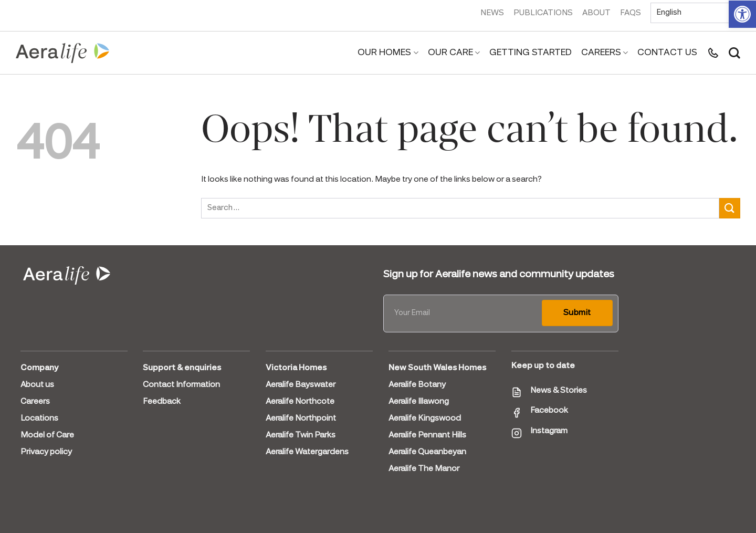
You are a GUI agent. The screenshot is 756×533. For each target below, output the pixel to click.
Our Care (454, 53)
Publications (543, 13)
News (492, 13)
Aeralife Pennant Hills (427, 435)
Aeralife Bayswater (301, 385)
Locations (39, 419)
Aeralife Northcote (300, 402)
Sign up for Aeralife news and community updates (499, 275)
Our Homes (388, 53)
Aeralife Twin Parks (301, 435)
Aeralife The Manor (424, 469)
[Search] (734, 53)
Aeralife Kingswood (425, 419)
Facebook (549, 411)
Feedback (162, 402)
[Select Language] (695, 13)
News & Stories (559, 391)
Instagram (549, 431)
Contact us (667, 53)
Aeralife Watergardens (307, 452)
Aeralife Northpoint (301, 419)
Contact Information (181, 385)
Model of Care (47, 435)
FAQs (631, 13)
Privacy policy (46, 452)
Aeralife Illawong (419, 402)
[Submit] (730, 208)
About (596, 13)
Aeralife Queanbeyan (427, 452)
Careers (605, 53)
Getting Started (531, 53)
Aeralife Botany (417, 385)
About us (37, 385)
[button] (742, 14)
